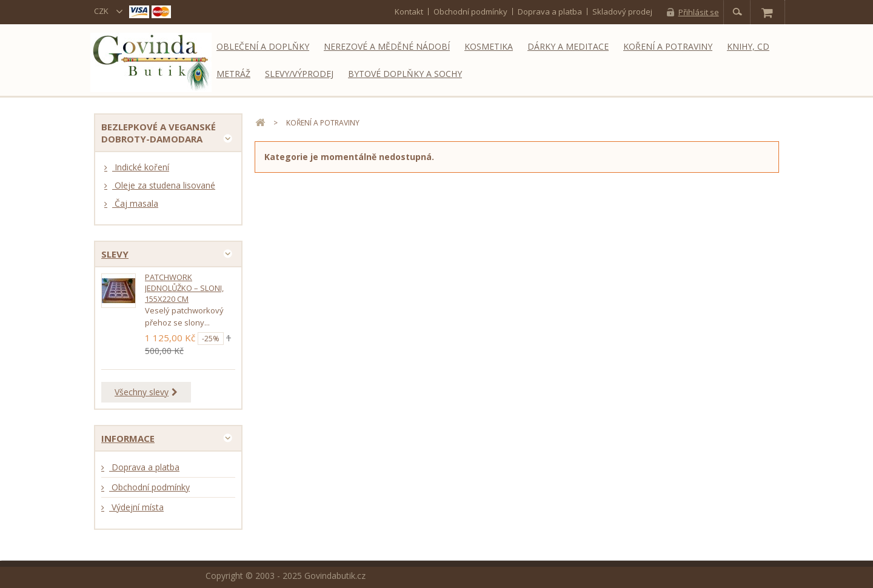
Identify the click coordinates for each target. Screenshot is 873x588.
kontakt (409, 12)
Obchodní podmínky (470, 12)
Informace (128, 438)
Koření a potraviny (668, 46)
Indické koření (141, 167)
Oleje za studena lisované (164, 185)
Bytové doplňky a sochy (405, 74)
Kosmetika (489, 46)
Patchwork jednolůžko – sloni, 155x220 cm (184, 288)
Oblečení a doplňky (263, 46)
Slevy (115, 254)
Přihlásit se (699, 12)
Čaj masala (135, 203)
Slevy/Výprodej (299, 74)
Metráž (233, 74)
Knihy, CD (748, 46)
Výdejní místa (136, 507)
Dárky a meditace (568, 46)
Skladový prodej (622, 12)
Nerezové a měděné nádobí (387, 46)
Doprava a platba (550, 12)
